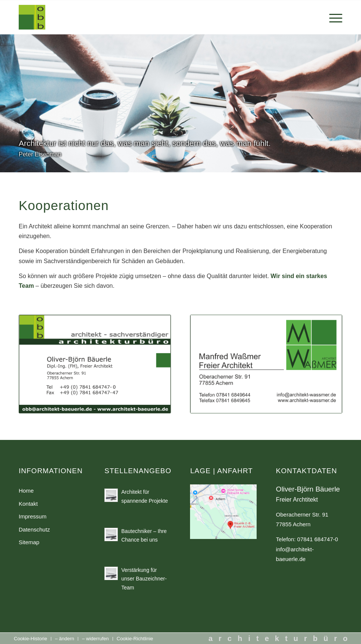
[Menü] (332, 17)
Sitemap (29, 542)
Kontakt (28, 504)
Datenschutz (34, 529)
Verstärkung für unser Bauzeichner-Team (144, 579)
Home (26, 491)
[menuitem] (332, 17)
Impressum (33, 516)
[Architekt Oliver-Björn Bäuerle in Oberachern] (32, 17)
